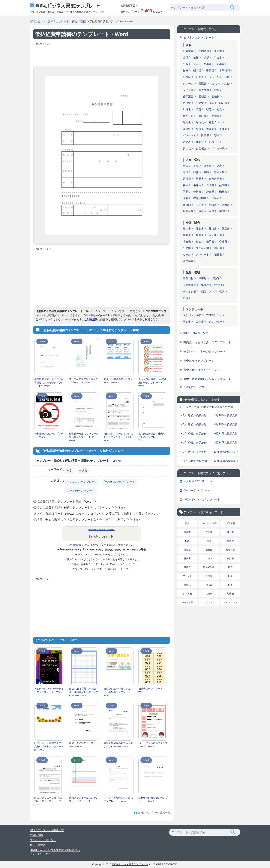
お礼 (214, 84)
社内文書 (188, 51)
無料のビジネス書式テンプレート (49, 21)
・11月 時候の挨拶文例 (193, 461)
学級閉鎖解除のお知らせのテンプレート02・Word (118, 745)
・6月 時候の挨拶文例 (225, 434)
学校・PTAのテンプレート (200, 333)
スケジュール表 (192, 315)
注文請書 (188, 261)
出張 (186, 64)
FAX (230, 576)
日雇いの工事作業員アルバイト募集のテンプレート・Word (118, 692)
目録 (211, 211)
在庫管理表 (190, 285)
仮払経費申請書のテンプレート (102, 530)
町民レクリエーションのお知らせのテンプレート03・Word (118, 437)
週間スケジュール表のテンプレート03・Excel (84, 799)
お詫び (226, 84)
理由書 (187, 122)
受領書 (202, 96)
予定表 (187, 322)
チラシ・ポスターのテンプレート (204, 351)
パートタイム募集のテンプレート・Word (153, 745)
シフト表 (188, 90)
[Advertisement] (102, 55)
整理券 (210, 129)
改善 (199, 109)
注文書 (200, 229)
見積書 (213, 229)
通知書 (230, 532)
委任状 (215, 96)
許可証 (187, 77)
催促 (219, 109)
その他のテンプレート (197, 387)
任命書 (210, 185)
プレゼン (214, 77)
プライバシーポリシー (43, 840)
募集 (196, 166)
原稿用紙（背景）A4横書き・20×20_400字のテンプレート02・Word (84, 692)
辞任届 (210, 192)
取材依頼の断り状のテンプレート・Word (153, 799)
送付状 (187, 103)
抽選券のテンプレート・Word (152, 690)
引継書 (187, 109)
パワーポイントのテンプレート (202, 499)
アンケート (202, 254)
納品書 (226, 229)
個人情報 (204, 90)
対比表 (187, 142)
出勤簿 (215, 278)
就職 (206, 172)
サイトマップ (230, 602)
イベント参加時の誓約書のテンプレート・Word (118, 799)
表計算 (202, 116)
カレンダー (215, 322)
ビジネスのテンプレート (82, 482)
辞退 (199, 129)
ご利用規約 (91, 319)
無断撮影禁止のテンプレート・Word (49, 435)
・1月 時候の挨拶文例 (193, 415)
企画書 (208, 64)
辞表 (219, 166)
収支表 (187, 242)
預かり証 (188, 116)
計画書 (220, 64)
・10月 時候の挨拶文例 (225, 452)
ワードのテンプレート (81, 491)
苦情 (227, 77)
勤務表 (223, 192)
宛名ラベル (215, 122)
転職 (196, 172)
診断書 (226, 205)
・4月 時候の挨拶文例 (225, 424)
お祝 (217, 90)
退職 (186, 172)
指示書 (197, 70)
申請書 (83, 21)
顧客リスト (208, 291)
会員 (222, 291)
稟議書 (202, 84)
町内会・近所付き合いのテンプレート (207, 342)
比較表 (205, 135)
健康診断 (188, 211)
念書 (230, 585)
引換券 (223, 129)
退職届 (187, 179)
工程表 (200, 322)
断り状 (187, 129)
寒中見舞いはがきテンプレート (203, 370)
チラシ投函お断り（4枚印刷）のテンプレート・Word (152, 382)
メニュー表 (218, 148)
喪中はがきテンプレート (199, 361)
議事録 (202, 278)
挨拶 (206, 57)
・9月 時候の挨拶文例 (193, 452)
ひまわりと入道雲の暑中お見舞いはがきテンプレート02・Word (49, 746)
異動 (186, 192)
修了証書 (188, 96)
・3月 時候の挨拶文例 (193, 424)
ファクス (187, 576)
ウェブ (209, 602)
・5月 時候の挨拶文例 (193, 434)
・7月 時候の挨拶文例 (193, 443)
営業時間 (224, 70)
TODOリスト (214, 315)
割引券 (218, 248)
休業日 (200, 142)
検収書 (200, 235)
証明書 (200, 77)
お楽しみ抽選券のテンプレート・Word (118, 381)
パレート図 (190, 135)
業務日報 (188, 278)
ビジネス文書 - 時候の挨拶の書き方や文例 (208, 407)
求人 (186, 166)
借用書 (210, 242)
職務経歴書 (215, 179)
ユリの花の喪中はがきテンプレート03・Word (84, 381)
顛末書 (223, 103)
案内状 (187, 148)
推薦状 (223, 211)
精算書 (218, 254)
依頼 (196, 57)
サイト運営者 (37, 845)
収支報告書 (215, 235)
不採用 (197, 185)
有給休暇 (219, 172)
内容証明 (230, 523)
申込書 (218, 57)
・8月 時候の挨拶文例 (225, 443)
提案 (186, 70)
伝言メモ (214, 142)
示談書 (213, 205)
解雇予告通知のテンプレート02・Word (84, 745)
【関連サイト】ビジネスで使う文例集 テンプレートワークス (55, 852)
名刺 (186, 198)
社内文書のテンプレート (120, 482)
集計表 (205, 285)
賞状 (201, 211)
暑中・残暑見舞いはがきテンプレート (207, 379)
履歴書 (200, 179)
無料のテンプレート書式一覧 (154, 813)
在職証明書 (200, 198)
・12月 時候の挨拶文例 (225, 461)
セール (187, 254)
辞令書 (208, 166)
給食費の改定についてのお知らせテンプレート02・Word (84, 437)
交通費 (223, 242)
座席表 (215, 198)
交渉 (196, 64)
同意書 (200, 205)
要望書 (215, 116)
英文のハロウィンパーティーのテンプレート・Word (49, 690)
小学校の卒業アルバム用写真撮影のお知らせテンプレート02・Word (49, 382)
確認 (211, 103)
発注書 (187, 229)
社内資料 (204, 51)
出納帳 (187, 248)
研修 (209, 109)
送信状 (200, 122)
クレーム (188, 84)
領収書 (187, 235)
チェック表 (190, 291)
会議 (186, 57)
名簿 (186, 298)
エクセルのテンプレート (198, 481)
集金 (199, 242)
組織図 (187, 205)
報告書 (218, 51)
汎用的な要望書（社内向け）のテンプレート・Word (152, 437)
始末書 (223, 185)
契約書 (197, 192)
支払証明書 (202, 248)
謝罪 (217, 135)
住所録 (218, 285)
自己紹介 (201, 148)
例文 (75, 21)
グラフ (209, 559)
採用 (186, 185)
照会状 (200, 103)
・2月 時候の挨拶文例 (225, 415)
